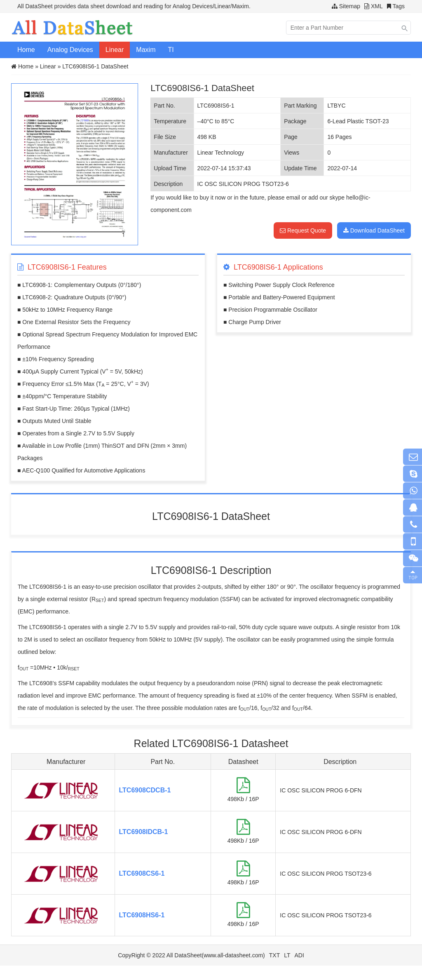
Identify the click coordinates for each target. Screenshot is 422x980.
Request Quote (303, 230)
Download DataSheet (374, 230)
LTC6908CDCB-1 (145, 790)
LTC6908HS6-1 (142, 915)
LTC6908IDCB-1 (144, 832)
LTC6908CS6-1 (142, 873)
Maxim (146, 50)
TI (171, 50)
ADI (299, 955)
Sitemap (350, 6)
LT (287, 955)
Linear (115, 50)
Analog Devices (70, 50)
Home (26, 50)
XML (377, 6)
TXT (274, 955)
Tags (399, 6)
